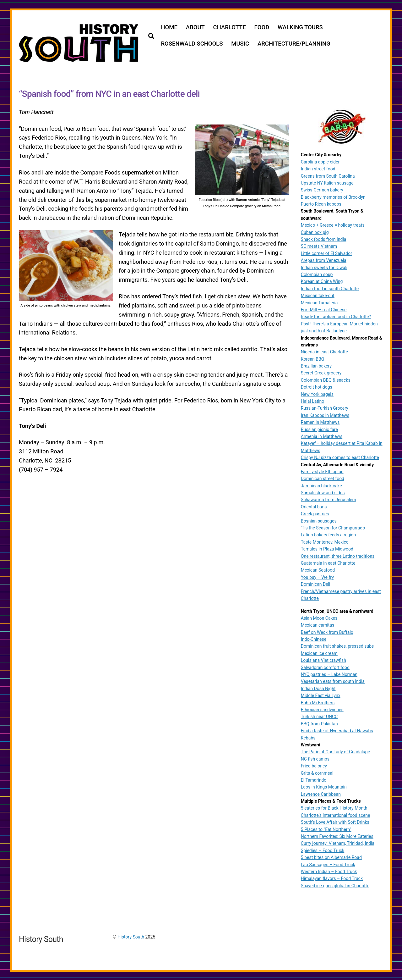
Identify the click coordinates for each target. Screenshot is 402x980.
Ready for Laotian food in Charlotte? (336, 317)
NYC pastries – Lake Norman (329, 674)
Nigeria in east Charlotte (324, 352)
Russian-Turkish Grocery (325, 408)
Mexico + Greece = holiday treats (333, 225)
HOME (169, 27)
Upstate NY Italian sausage (327, 183)
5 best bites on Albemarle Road (331, 857)
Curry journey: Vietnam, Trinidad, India (338, 843)
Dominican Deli (316, 584)
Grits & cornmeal (317, 773)
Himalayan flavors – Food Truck (332, 878)
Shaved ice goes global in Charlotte (335, 885)
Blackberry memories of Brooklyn (333, 197)
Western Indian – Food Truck (329, 871)
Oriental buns (314, 507)
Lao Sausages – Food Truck (328, 864)
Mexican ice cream (319, 653)
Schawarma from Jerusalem (329, 500)
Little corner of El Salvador (326, 253)
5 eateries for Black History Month (334, 808)
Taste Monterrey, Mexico (325, 542)
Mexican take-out (318, 296)
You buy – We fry (317, 577)
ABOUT (195, 27)
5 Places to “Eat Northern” (326, 829)
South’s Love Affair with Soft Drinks (335, 822)
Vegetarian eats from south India (333, 681)
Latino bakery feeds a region (328, 535)
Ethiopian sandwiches (322, 709)
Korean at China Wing (322, 281)
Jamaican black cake (321, 485)
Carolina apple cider (320, 162)
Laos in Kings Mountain (324, 787)
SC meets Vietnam (319, 246)
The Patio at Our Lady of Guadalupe (335, 752)
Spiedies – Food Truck (323, 850)
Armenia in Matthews (322, 436)
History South (131, 937)
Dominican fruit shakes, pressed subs (337, 646)
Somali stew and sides (323, 492)
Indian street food (318, 169)
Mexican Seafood (318, 570)
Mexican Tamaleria (319, 302)
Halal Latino (312, 401)
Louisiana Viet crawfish (323, 660)
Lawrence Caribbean (321, 794)
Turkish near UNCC (319, 717)
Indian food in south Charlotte (330, 288)
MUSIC (240, 44)
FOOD (262, 27)
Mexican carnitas (318, 625)
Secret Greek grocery (321, 373)
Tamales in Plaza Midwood (327, 549)
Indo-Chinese (314, 639)
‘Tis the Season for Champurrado (333, 528)
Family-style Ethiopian (322, 471)
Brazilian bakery (316, 366)
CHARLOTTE (230, 27)
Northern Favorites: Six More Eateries (337, 836)
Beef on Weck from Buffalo (327, 632)
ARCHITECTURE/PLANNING (294, 44)
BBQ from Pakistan (319, 723)
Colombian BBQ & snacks (326, 380)
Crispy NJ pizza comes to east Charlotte (340, 457)
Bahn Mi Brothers (318, 702)
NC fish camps (315, 759)
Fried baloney (314, 766)
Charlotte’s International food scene (336, 815)
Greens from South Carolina (328, 176)
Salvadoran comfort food (325, 667)
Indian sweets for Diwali (324, 267)
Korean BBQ (313, 359)
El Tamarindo (314, 780)
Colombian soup (317, 274)
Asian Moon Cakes (319, 618)
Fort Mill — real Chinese (324, 309)
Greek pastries (315, 514)
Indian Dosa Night (318, 688)
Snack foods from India (324, 239)
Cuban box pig (315, 232)
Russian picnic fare (319, 429)
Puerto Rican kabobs (321, 204)
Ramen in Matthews (320, 422)
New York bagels (317, 394)
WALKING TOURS (301, 27)
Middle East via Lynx (321, 695)
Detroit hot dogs (317, 387)
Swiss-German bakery (322, 190)
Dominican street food (323, 479)
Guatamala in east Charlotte (328, 563)
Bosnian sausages (319, 521)
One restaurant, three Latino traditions (338, 556)
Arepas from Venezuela (324, 260)
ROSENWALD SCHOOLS (192, 44)
